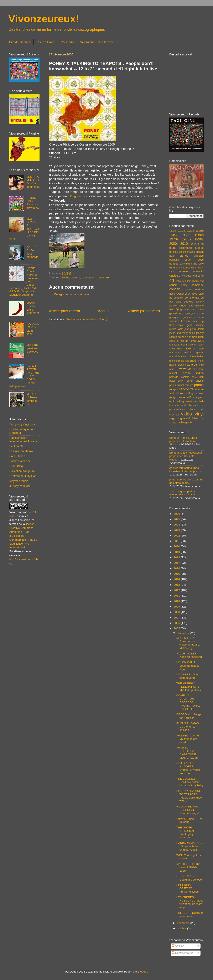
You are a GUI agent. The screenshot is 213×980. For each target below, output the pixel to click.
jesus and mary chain (182, 333)
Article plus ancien (144, 311)
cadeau (75, 277)
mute (201, 361)
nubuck (173, 373)
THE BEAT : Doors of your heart (190, 914)
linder (180, 349)
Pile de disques (20, 42)
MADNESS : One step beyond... (187, 676)
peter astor (176, 381)
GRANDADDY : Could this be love (189, 878)
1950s (186, 235)
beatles (174, 264)
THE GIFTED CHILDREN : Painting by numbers (186, 833)
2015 (177, 574)
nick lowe (198, 369)
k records (182, 341)
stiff (189, 397)
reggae (174, 389)
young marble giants (181, 422)
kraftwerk (174, 345)
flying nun (182, 309)
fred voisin (198, 309)
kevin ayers (197, 341)
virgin (173, 418)
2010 (177, 601)
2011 (177, 596)
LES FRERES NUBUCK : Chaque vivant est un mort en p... (190, 902)
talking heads (184, 401)
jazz (180, 329)
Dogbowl (76, 196)
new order (191, 365)
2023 (177, 530)
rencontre (103, 277)
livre (188, 349)
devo (194, 294)
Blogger (142, 972)
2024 (177, 525)
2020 (177, 546)
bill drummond (177, 268)
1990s (199, 239)
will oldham (193, 418)
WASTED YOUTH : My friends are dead (188, 739)
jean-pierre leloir (194, 329)
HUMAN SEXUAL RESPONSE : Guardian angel (188, 810)
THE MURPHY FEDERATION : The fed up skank (189, 687)
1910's (181, 231)
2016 (177, 568)
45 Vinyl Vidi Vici (20, 486)
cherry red (198, 281)
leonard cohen (189, 345)
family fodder (178, 306)
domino (189, 298)
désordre (183, 293)
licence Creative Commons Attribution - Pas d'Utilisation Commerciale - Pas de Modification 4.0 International (23, 536)
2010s (185, 244)
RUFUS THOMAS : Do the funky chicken (188, 727)
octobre (182, 928)
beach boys (194, 260)
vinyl (199, 414)
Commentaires (183, 953)
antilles (174, 252)
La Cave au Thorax (21, 451)
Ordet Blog (16, 466)
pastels (185, 377)
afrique (199, 248)
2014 (177, 579)
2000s (65, 277)
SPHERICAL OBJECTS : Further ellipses (188, 888)
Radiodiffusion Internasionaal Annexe (23, 439)
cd (83, 277)
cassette (198, 276)
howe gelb (185, 325)
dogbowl (178, 298)
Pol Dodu (67, 42)
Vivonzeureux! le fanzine (97, 42)
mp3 (193, 360)
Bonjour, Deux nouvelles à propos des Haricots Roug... (186, 456)
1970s (174, 239)
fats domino (196, 306)
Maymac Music (19, 481)
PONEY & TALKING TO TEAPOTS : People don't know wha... (189, 796)
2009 (177, 607)
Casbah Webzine (20, 461)
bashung (174, 260)
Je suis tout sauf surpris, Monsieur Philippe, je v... (185, 470)
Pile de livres (45, 42)
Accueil (104, 311)
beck (182, 264)
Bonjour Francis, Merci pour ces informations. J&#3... (183, 441)
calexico (187, 276)
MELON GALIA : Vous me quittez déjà (188, 666)
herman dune (189, 321)
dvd (197, 298)
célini (178, 281)
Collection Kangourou (23, 471)
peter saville (195, 381)
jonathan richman (186, 337)
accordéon (185, 248)
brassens (183, 271)
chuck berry (178, 285)
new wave (183, 369)
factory (200, 302)
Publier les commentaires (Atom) (87, 319)
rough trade (177, 397)
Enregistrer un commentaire (72, 294)
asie (172, 256)
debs (172, 294)
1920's (190, 231)
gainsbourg (176, 313)
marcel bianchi (178, 356)
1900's (173, 231)
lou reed (198, 349)
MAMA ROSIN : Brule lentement (33, 308)
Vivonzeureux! (44, 19)
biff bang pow (195, 264)
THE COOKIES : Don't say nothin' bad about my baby (190, 782)
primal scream (185, 385)
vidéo (187, 414)
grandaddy (189, 317)
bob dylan (192, 268)
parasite (174, 377)
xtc (202, 418)
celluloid (187, 281)
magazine (175, 353)
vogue (181, 418)
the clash (198, 401)
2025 (177, 519)
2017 (177, 563)
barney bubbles (192, 256)
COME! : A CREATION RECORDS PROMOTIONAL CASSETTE (188, 702)
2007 (177, 618)
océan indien (193, 373)
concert (91, 277)
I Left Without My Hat (22, 476)
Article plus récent (64, 311)
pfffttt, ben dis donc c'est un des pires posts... (186, 481)
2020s (195, 244)
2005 (177, 628)
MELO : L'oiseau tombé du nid (32, 399)
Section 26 (16, 446)
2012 (177, 590)
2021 (177, 541)
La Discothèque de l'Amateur (21, 431)
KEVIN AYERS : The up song (189, 820)
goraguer (174, 317)
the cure (174, 405)
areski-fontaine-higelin (191, 252)
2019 (177, 552)
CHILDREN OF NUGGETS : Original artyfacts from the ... (188, 768)
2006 (177, 623)
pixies (173, 385)
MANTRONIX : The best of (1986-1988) (188, 867)
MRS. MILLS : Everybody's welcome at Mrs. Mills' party (188, 643)
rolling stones (195, 393)
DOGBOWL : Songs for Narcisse (189, 716)
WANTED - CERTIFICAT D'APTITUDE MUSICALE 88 (187, 753)
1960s (199, 235)
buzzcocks (198, 271)
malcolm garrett (194, 353)
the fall (184, 405)
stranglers (198, 397)
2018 (177, 557)
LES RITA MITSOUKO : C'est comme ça (33, 182)
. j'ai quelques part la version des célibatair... (184, 493)
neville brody (177, 365)
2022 (177, 536)
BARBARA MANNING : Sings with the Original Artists (190, 846)
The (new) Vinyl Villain (23, 424)
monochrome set (179, 361)
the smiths (195, 405)
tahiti (172, 401)
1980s (186, 239)
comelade (198, 285)
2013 (177, 585)
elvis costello (185, 302)
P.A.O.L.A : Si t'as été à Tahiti (32, 329)
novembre (184, 923)
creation (199, 289)
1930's (200, 231)
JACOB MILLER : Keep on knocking (189, 655)
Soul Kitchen (17, 456)
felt (171, 309)
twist (193, 409)
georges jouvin (195, 313)
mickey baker (196, 356)
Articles (178, 946)
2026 (177, 514)
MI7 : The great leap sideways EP (33, 350)
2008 (177, 612)
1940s (173, 235)
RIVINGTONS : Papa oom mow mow (33, 203)
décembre (184, 633)
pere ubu (198, 377)
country (187, 289)
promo (199, 385)
